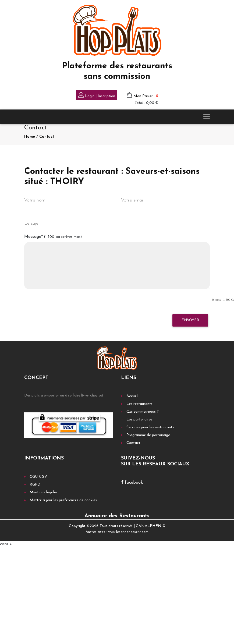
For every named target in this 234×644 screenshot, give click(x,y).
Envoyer (190, 320)
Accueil (132, 396)
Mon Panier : (146, 96)
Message (53, 237)
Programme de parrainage (148, 435)
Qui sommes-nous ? (143, 412)
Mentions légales (44, 492)
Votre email (132, 200)
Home (30, 137)
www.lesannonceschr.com (128, 532)
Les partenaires (139, 420)
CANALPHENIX (150, 526)
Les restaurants (139, 404)
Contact (47, 137)
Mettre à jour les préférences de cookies (63, 500)
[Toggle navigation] (207, 117)
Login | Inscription (97, 96)
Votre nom (35, 200)
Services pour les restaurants (150, 427)
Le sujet (32, 223)
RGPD (35, 485)
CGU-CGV (38, 477)
